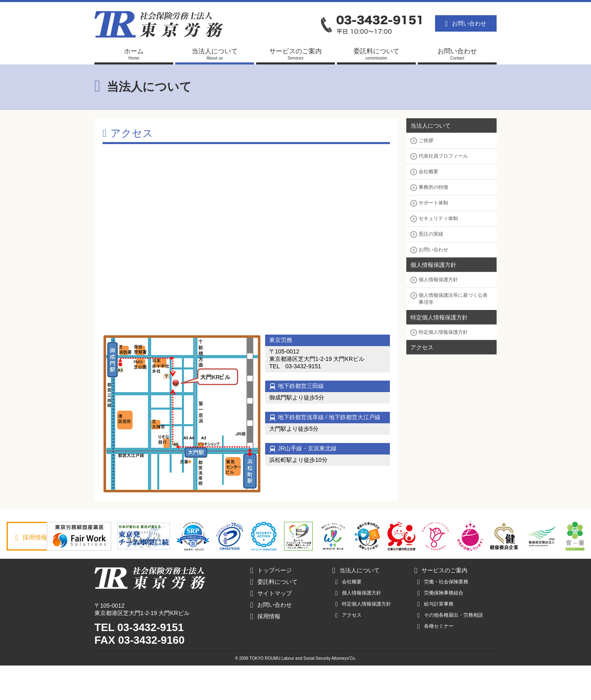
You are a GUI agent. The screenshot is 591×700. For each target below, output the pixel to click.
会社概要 (428, 172)
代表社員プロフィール (443, 156)
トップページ (271, 605)
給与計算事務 (435, 638)
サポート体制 (433, 203)
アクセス (422, 347)
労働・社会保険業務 (443, 616)
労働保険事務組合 (440, 627)
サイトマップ (271, 628)
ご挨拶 (426, 140)
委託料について (274, 616)
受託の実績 (431, 234)
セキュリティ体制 (438, 218)
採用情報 (36, 537)
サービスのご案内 (441, 605)
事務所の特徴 (433, 187)
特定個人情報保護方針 (439, 317)
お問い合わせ (466, 23)
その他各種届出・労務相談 (450, 650)
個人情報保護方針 (433, 265)
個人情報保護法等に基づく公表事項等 (453, 299)
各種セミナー (435, 661)
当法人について (431, 126)
